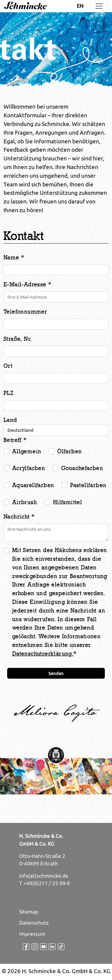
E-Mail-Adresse (27, 285)
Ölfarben (70, 452)
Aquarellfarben (33, 485)
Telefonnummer (25, 312)
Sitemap (29, 912)
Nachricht (19, 517)
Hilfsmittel (68, 502)
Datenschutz (34, 923)
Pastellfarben (88, 485)
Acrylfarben (29, 468)
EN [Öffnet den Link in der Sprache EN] (80, 6)
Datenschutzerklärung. (43, 654)
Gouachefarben (82, 468)
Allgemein (27, 452)
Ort (8, 366)
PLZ (9, 393)
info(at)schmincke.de (44, 876)
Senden (56, 673)
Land (10, 420)
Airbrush (25, 502)
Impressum (32, 934)
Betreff (15, 440)
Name (14, 258)
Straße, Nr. (18, 339)
